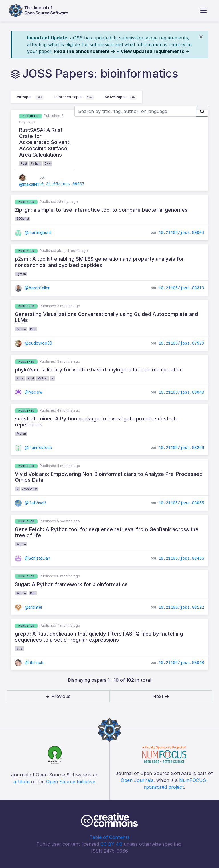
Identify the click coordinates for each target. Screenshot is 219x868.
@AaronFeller (32, 288)
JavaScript (30, 489)
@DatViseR (30, 503)
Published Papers (74, 97)
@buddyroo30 (34, 343)
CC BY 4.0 (111, 844)
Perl (33, 329)
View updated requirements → (155, 51)
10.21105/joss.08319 (181, 288)
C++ (48, 163)
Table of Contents (110, 837)
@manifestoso (34, 447)
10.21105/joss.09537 (62, 184)
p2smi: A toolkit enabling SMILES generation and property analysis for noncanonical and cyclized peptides (99, 262)
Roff (33, 593)
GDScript (23, 218)
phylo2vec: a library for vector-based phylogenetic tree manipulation (99, 370)
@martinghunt (33, 232)
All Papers (30, 97)
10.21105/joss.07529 (181, 343)
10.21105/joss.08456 (181, 558)
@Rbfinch (29, 662)
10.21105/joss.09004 (181, 233)
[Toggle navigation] (204, 11)
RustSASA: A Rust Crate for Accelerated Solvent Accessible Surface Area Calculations (44, 142)
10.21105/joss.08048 (181, 663)
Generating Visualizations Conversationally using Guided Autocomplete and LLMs (106, 317)
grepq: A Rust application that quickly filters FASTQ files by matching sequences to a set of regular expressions (99, 637)
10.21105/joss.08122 (181, 608)
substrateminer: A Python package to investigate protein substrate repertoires (97, 422)
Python (36, 163)
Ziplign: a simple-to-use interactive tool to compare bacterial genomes (101, 210)
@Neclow (29, 392)
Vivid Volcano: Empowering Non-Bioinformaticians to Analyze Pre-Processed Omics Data (109, 477)
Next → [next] (161, 696)
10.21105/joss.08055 (181, 503)
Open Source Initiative (71, 782)
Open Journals (137, 780)
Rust (24, 163)
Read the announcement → (85, 51)
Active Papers (121, 97)
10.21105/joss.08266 (181, 448)
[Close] (201, 37)
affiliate (22, 782)
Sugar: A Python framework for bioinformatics (71, 584)
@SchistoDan (33, 558)
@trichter (29, 607)
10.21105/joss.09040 (181, 392)
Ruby (20, 378)
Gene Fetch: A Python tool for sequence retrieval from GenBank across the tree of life (107, 532)
